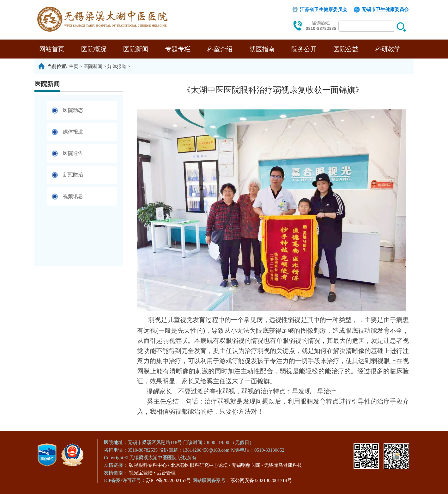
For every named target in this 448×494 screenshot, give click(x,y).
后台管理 (166, 473)
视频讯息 (73, 196)
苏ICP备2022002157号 (169, 480)
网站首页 (52, 49)
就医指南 (262, 49)
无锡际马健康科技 (283, 465)
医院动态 (73, 110)
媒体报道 (117, 66)
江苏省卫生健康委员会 (324, 9)
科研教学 (388, 49)
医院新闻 (136, 49)
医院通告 (73, 153)
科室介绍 (220, 49)
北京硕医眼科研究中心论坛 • (201, 465)
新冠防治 (73, 175)
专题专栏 (178, 49)
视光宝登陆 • (142, 473)
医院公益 (346, 49)
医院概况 (94, 49)
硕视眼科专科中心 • (149, 465)
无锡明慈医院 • (247, 465)
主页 (74, 66)
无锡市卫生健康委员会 (385, 9)
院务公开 (304, 49)
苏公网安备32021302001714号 (261, 480)
